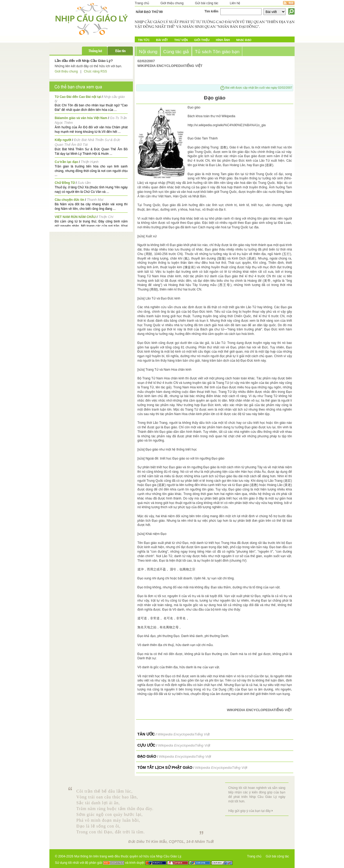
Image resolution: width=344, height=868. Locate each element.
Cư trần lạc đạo (66, 162)
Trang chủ (142, 3)
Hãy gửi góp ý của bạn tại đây (249, 811)
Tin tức (144, 40)
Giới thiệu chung (172, 3)
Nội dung (148, 52)
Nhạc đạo (244, 40)
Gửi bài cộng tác (207, 3)
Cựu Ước (146, 745)
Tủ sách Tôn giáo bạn (217, 52)
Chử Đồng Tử (65, 183)
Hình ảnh (223, 40)
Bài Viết (162, 40)
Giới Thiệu (202, 40)
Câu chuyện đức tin (69, 200)
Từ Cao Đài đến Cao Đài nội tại (78, 97)
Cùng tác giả (176, 52)
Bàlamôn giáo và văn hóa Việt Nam (81, 118)
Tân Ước (146, 734)
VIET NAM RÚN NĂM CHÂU (75, 217)
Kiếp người (63, 140)
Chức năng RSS (96, 71)
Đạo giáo (147, 756)
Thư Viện (181, 40)
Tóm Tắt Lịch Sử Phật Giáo (165, 767)
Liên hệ (235, 3)
